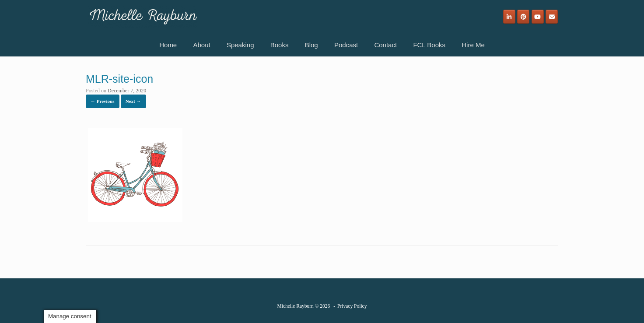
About (201, 45)
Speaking (240, 45)
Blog (311, 45)
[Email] (552, 17)
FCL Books (429, 45)
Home (168, 45)
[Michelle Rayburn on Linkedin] (509, 17)
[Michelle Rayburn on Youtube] (538, 17)
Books (280, 45)
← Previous (103, 101)
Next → (133, 101)
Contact (385, 45)
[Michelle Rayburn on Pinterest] (523, 17)
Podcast (346, 45)
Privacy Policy (352, 306)
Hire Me (473, 45)
